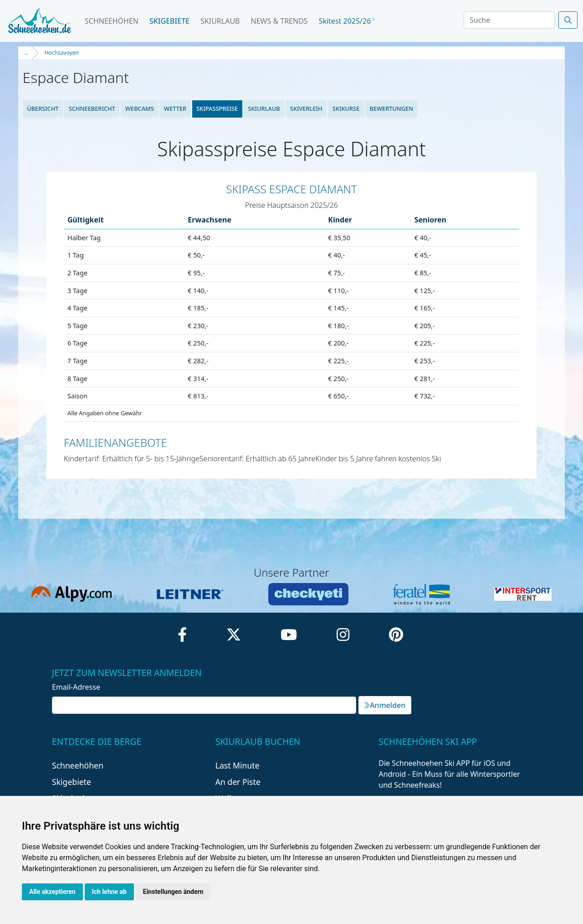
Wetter (175, 108)
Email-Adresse (76, 687)
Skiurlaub (220, 21)
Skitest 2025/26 (347, 21)
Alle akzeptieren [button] (52, 892)
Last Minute (238, 765)
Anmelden (385, 705)
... (27, 53)
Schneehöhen (112, 21)
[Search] (509, 20)
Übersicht (43, 108)
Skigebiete (169, 21)
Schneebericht (92, 108)
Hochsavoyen (62, 53)
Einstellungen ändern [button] (173, 892)
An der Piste (238, 782)
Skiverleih (306, 108)
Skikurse (346, 108)
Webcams (140, 108)
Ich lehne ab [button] (109, 892)
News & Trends (279, 21)
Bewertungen (391, 108)
